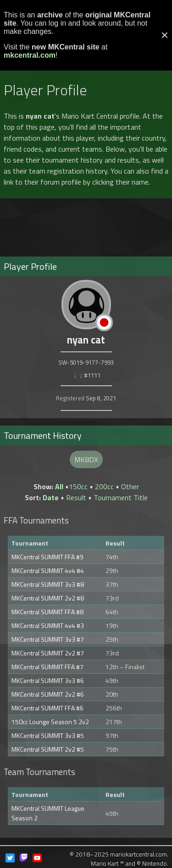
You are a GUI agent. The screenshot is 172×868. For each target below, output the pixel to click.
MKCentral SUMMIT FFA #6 (47, 708)
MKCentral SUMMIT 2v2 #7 (48, 653)
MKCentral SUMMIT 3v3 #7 (48, 639)
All (59, 486)
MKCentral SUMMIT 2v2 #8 (48, 598)
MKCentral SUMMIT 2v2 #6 (48, 694)
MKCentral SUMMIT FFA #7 (47, 667)
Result (76, 497)
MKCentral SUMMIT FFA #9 (47, 557)
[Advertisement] (86, 224)
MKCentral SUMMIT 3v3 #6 (48, 680)
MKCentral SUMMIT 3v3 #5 (48, 735)
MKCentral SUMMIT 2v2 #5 (48, 749)
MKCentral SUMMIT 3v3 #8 (48, 584)
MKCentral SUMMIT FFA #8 (47, 612)
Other (130, 486)
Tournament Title (121, 497)
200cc (104, 486)
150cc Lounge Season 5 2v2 (50, 722)
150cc (78, 486)
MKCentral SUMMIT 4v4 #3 (48, 625)
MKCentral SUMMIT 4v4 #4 (48, 570)
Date (51, 497)
